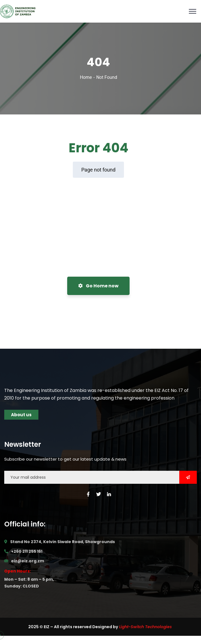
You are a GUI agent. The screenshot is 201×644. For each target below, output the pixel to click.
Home (86, 77)
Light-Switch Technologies (146, 627)
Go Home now (98, 286)
